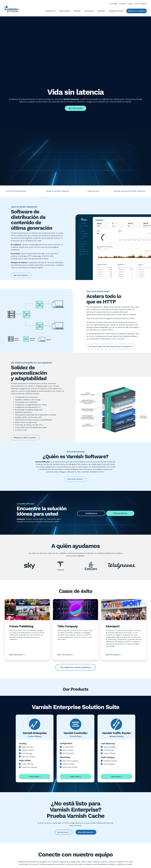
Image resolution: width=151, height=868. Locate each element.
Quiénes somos (116, 11)
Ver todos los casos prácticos (75, 667)
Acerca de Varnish (75, 479)
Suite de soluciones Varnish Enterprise (129, 191)
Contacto (123, 4)
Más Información (75, 108)
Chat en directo (120, 513)
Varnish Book (63, 832)
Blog (130, 4)
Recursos (89, 11)
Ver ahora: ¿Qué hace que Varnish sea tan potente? (110, 346)
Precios (77, 11)
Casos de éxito (93, 191)
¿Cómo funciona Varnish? (16, 191)
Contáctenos (91, 513)
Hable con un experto (137, 11)
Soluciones (64, 11)
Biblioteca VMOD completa (25, 438)
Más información (20, 275)
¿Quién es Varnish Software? (58, 191)
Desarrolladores (141, 4)
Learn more (34, 776)
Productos (50, 11)
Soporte (101, 11)
